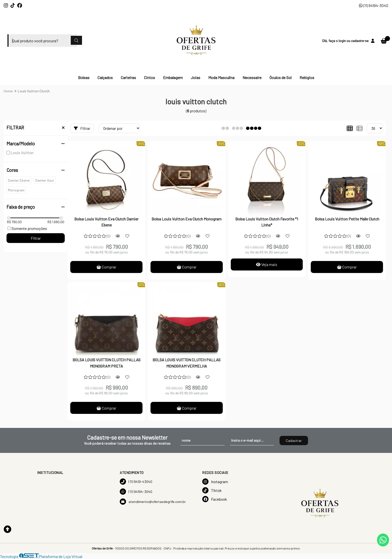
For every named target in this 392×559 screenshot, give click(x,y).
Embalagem (173, 77)
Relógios (307, 77)
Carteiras (128, 77)
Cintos (149, 77)
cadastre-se (360, 41)
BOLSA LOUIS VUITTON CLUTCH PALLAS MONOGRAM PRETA (106, 363)
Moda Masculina (221, 77)
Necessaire (252, 77)
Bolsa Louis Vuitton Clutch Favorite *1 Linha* (267, 222)
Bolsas (84, 77)
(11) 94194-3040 (374, 5)
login (342, 41)
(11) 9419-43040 (136, 482)
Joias (195, 77)
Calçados (105, 77)
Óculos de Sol (280, 77)
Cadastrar (294, 441)
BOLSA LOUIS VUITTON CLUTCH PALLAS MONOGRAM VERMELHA (186, 363)
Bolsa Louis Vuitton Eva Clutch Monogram (186, 219)
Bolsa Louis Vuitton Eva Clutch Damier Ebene (106, 222)
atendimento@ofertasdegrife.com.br (153, 502)
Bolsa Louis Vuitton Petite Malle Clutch (347, 219)
